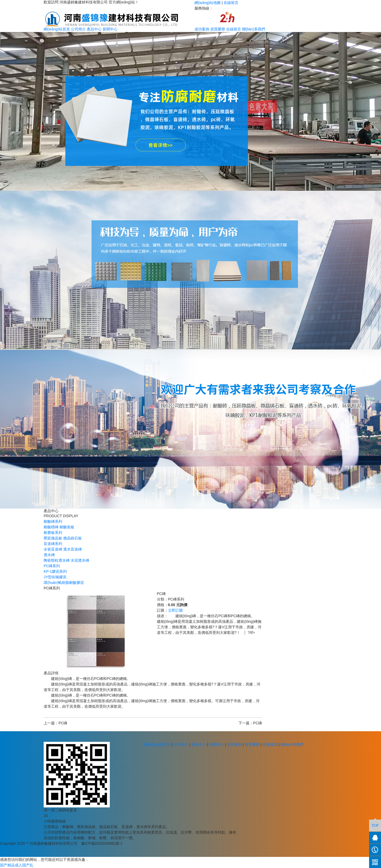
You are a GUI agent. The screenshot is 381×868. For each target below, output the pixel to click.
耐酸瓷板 (67, 527)
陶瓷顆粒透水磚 (57, 560)
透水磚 (49, 555)
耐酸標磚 (51, 527)
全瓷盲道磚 (53, 549)
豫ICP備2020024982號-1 (102, 843)
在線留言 (231, 3)
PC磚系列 (52, 566)
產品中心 (94, 29)
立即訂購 (175, 610)
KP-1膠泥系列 (55, 571)
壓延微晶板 (53, 538)
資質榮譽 (218, 29)
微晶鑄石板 (72, 538)
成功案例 (202, 29)
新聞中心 (110, 29)
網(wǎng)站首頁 (57, 29)
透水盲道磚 (72, 549)
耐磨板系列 (53, 533)
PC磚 (63, 723)
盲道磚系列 (53, 544)
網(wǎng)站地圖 (208, 3)
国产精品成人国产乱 (17, 865)
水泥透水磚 (80, 560)
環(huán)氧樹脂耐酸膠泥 (64, 583)
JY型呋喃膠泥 (55, 577)
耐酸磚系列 (53, 521)
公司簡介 (78, 29)
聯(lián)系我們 (254, 29)
